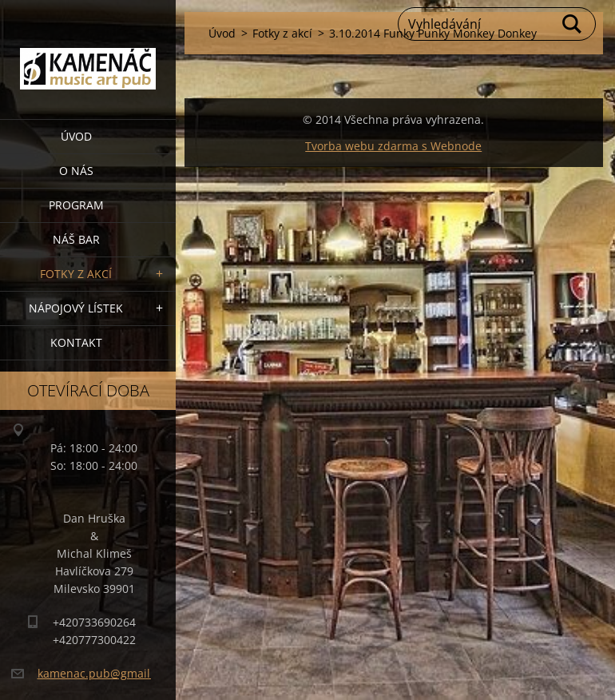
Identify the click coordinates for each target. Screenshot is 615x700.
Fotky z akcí (76, 274)
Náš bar (76, 239)
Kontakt (76, 342)
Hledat (573, 24)
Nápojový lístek (76, 308)
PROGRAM (76, 205)
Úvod (76, 136)
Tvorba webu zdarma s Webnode (393, 146)
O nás (76, 171)
